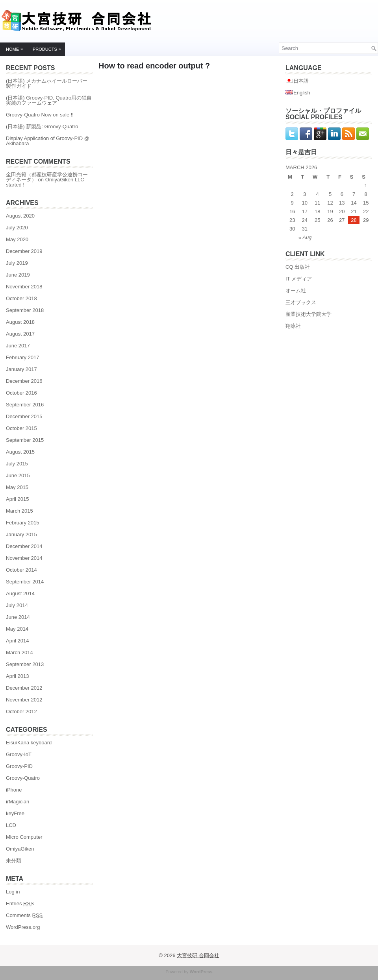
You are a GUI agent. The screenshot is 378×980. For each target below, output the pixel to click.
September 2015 (25, 440)
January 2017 (21, 369)
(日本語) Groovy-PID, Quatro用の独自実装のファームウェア (49, 100)
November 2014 (24, 558)
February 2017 (23, 357)
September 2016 (25, 405)
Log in (13, 892)
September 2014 (25, 582)
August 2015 (20, 452)
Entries (20, 903)
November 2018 (24, 287)
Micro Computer (24, 837)
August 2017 (20, 334)
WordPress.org (23, 927)
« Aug (305, 237)
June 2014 (18, 617)
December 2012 (24, 688)
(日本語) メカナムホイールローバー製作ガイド (47, 83)
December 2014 (24, 546)
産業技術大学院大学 (309, 314)
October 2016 (21, 393)
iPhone (14, 790)
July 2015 (17, 464)
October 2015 (21, 428)
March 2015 (19, 511)
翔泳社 (293, 326)
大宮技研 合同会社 (198, 955)
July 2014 (17, 605)
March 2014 (19, 652)
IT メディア (299, 279)
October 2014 (21, 570)
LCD (11, 825)
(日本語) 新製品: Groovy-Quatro (42, 126)
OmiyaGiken (20, 849)
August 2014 (20, 593)
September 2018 (25, 310)
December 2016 (24, 381)
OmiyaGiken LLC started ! (45, 182)
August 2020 (20, 216)
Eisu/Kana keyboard (29, 743)
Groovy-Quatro (23, 778)
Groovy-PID (19, 766)
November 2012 (24, 700)
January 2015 (21, 534)
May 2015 (17, 487)
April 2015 (18, 499)
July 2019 (17, 263)
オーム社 (296, 291)
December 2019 (24, 251)
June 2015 (18, 475)
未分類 (14, 861)
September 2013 (25, 664)
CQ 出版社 (298, 267)
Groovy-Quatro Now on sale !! (40, 115)
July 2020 (17, 228)
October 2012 (21, 711)
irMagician (18, 802)
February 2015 (23, 523)
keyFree (15, 813)
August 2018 (20, 322)
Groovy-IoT (19, 754)
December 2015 (24, 416)
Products (49, 47)
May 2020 (17, 239)
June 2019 (18, 275)
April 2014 (18, 641)
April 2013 (18, 676)
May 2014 (17, 629)
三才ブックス (301, 302)
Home (16, 47)
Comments (24, 915)
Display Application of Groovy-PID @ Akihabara (48, 141)
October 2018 (21, 298)
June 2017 (18, 346)
